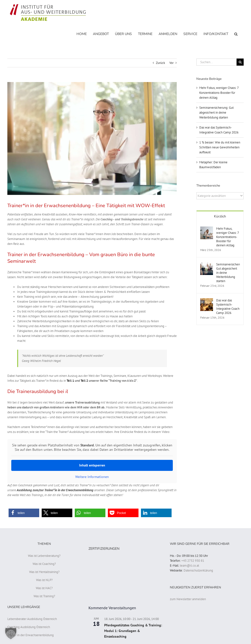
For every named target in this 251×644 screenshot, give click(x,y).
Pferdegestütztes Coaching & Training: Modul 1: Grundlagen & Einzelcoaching (133, 631)
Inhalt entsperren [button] (92, 465)
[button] (236, 34)
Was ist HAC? (44, 588)
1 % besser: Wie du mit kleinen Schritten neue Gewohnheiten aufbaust (220, 147)
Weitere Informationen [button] (92, 477)
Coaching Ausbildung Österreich (29, 627)
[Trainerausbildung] (92, 138)
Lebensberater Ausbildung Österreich (32, 619)
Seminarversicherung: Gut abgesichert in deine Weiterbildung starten (216, 113)
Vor (171, 63)
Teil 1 (70, 381)
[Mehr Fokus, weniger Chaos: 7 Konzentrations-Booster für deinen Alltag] (207, 229)
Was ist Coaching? (44, 564)
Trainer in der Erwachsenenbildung (31, 635)
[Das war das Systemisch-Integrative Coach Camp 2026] (207, 301)
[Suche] (240, 62)
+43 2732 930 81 (193, 561)
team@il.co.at (189, 566)
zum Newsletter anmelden (188, 599)
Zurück (160, 63)
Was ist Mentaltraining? (44, 572)
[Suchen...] (216, 62)
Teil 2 (84, 381)
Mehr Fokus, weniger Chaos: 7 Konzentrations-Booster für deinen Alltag (219, 93)
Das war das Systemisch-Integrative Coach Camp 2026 (228, 307)
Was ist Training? (44, 596)
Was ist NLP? (44, 580)
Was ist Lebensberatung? (44, 556)
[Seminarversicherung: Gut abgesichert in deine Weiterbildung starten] (207, 265)
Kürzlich (220, 216)
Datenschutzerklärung (198, 570)
